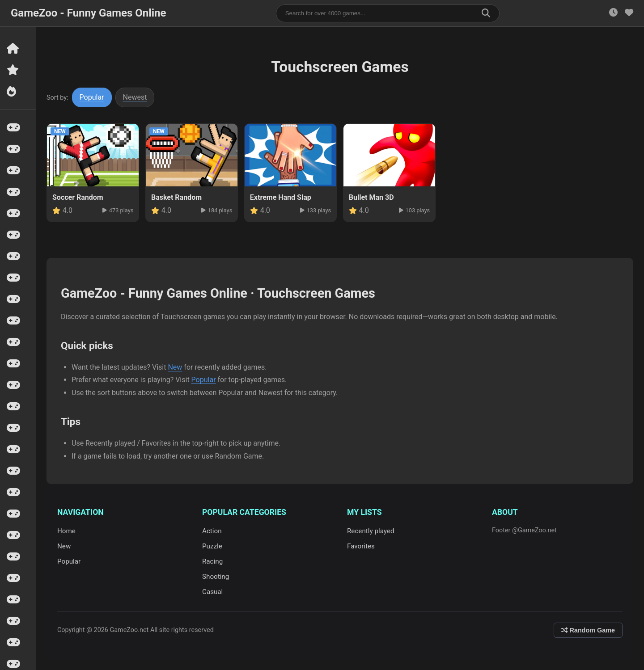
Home (66, 531)
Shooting (216, 577)
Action (212, 531)
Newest (135, 97)
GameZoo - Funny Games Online (88, 13)
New (175, 367)
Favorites (361, 546)
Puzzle (212, 546)
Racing (212, 561)
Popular (92, 97)
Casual (212, 592)
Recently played (371, 531)
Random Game (588, 630)
